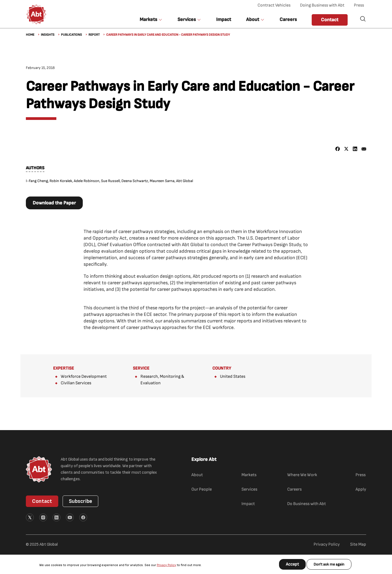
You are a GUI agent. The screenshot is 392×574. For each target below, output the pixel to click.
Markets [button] (148, 19)
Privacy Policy (166, 565)
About (197, 475)
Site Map (358, 544)
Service (141, 368)
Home (30, 35)
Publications (71, 35)
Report (94, 35)
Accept (292, 564)
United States (233, 377)
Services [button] (187, 19)
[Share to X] (346, 149)
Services (249, 489)
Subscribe (80, 501)
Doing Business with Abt (322, 5)
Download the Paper (54, 203)
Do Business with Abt (307, 504)
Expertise (64, 368)
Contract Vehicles (274, 5)
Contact (330, 20)
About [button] (253, 19)
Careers (288, 19)
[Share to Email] (364, 149)
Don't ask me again (329, 564)
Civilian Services (76, 383)
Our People (202, 489)
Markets (249, 475)
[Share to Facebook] (338, 149)
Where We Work (302, 475)
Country (222, 368)
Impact (224, 19)
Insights (48, 35)
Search (363, 19)
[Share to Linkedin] (355, 149)
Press (359, 5)
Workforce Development (84, 377)
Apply (361, 489)
